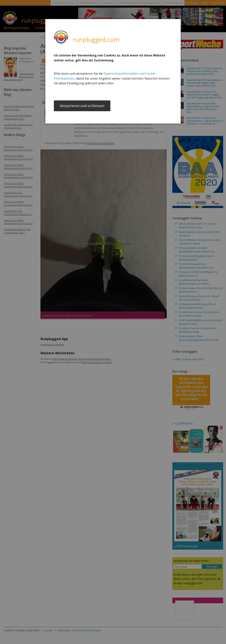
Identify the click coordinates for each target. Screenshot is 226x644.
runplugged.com (96, 40)
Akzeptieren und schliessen (82, 106)
